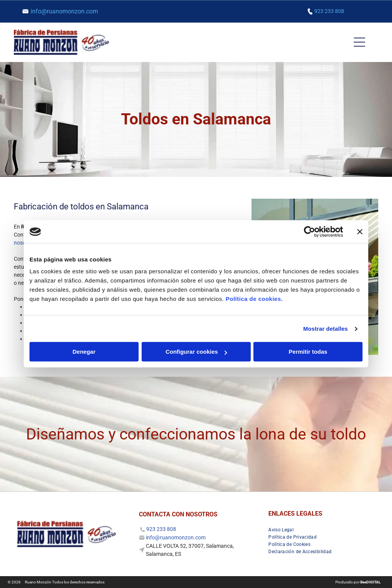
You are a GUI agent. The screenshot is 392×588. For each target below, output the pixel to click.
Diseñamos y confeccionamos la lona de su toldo (196, 434)
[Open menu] (359, 42)
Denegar (84, 352)
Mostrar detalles (326, 329)
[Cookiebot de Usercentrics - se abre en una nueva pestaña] (310, 232)
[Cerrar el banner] (360, 232)
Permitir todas (308, 352)
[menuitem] (284, 529)
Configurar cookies (196, 352)
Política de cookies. (254, 299)
